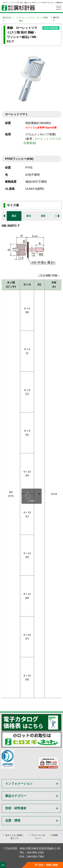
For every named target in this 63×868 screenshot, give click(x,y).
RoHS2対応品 (51, 28)
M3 (14, 216)
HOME (55, 835)
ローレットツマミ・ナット (31, 18)
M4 (29, 216)
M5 (43, 216)
